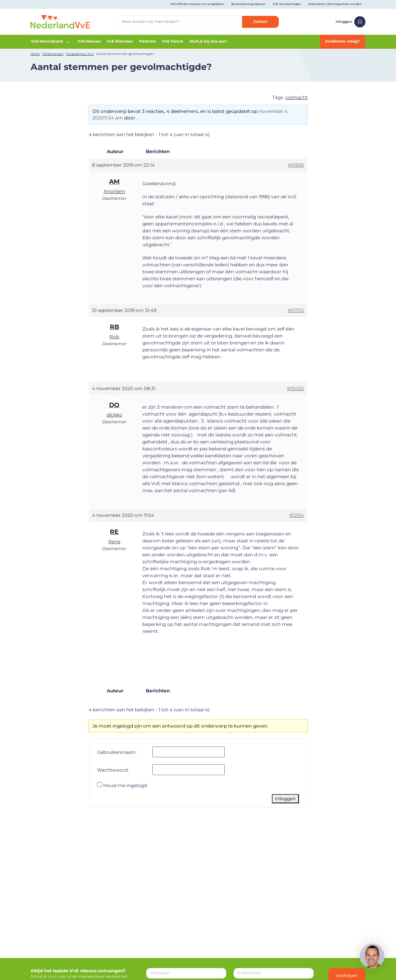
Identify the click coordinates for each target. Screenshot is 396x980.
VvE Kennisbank (51, 42)
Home (35, 54)
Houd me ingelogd (125, 785)
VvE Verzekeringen (287, 4)
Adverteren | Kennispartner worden (335, 4)
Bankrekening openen (248, 4)
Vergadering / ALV (80, 54)
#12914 (297, 515)
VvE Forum (173, 41)
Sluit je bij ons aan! (208, 41)
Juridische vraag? (342, 41)
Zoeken (260, 21)
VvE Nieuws (89, 41)
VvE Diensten (120, 41)
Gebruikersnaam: (117, 752)
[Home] (60, 21)
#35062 (295, 388)
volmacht (297, 97)
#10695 (296, 165)
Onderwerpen (53, 54)
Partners (148, 41)
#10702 (296, 310)
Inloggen (351, 22)
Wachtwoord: (113, 770)
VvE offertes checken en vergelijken (197, 4)
